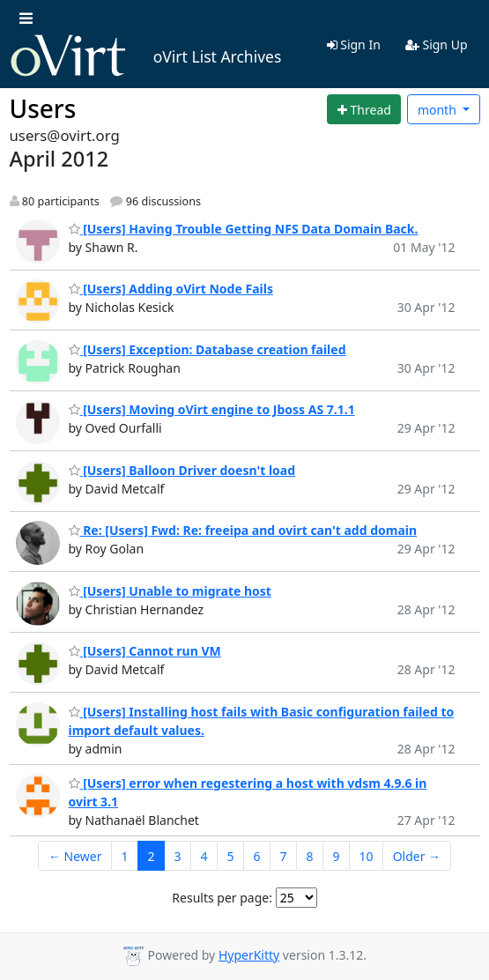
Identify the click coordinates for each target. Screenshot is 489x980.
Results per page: (222, 898)
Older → (417, 856)
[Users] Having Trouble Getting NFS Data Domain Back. (244, 229)
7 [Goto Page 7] (284, 856)
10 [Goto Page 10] (367, 856)
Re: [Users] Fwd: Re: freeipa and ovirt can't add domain (243, 530)
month (439, 110)
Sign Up (437, 45)
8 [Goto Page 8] (310, 856)
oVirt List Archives (146, 56)
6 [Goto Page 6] (257, 856)
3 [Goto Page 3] (177, 856)
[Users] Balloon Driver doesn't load (182, 470)
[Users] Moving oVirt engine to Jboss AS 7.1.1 (212, 409)
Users (43, 108)
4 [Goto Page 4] (204, 856)
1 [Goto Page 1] (124, 856)
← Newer (75, 856)
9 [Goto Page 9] (337, 856)
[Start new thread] (364, 109)
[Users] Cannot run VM (145, 651)
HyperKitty (249, 955)
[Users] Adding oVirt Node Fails (171, 289)
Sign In (354, 45)
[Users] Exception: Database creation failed (207, 349)
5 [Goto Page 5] (231, 856)
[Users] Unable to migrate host (170, 591)
